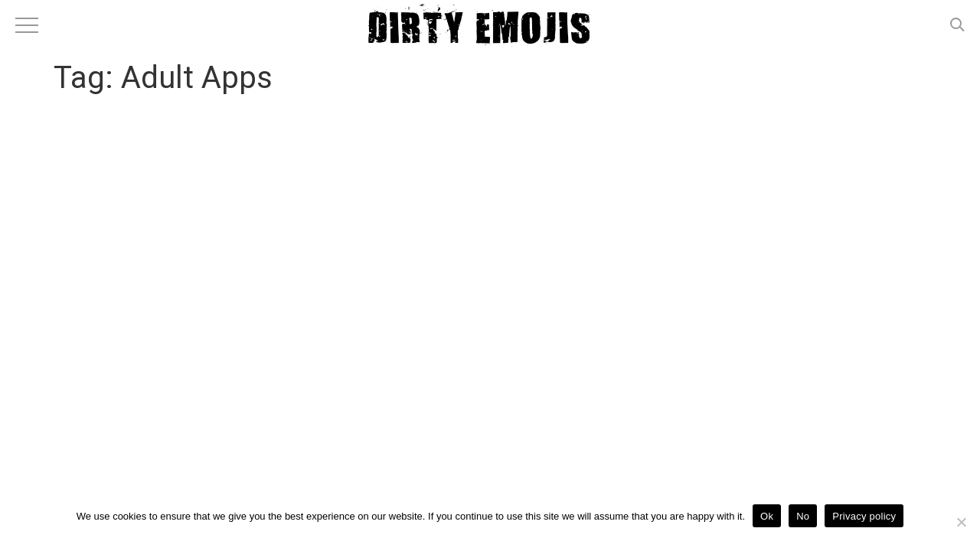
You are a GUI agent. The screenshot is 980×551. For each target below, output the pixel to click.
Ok (767, 516)
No (803, 516)
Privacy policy (864, 516)
